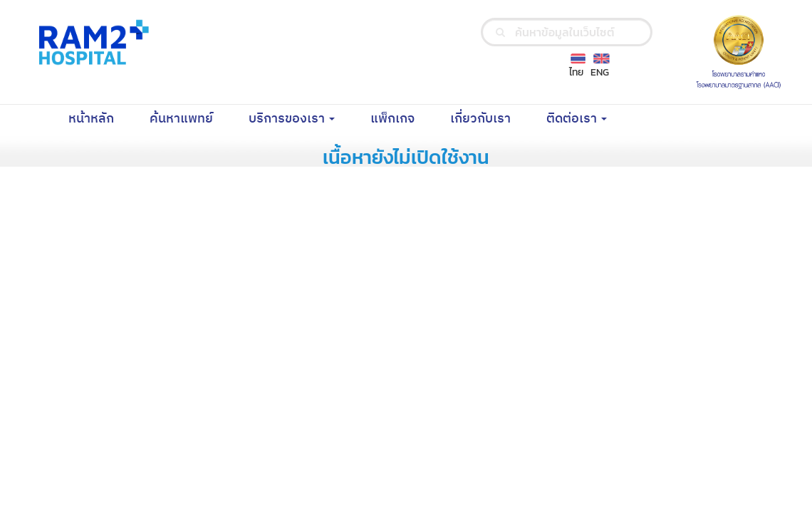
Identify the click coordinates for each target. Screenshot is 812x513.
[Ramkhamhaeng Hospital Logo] (91, 42)
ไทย (576, 72)
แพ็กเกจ (401, 118)
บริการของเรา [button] (292, 119)
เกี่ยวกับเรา (489, 118)
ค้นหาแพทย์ (190, 118)
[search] (500, 32)
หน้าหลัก (100, 118)
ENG (600, 72)
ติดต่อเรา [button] (577, 119)
